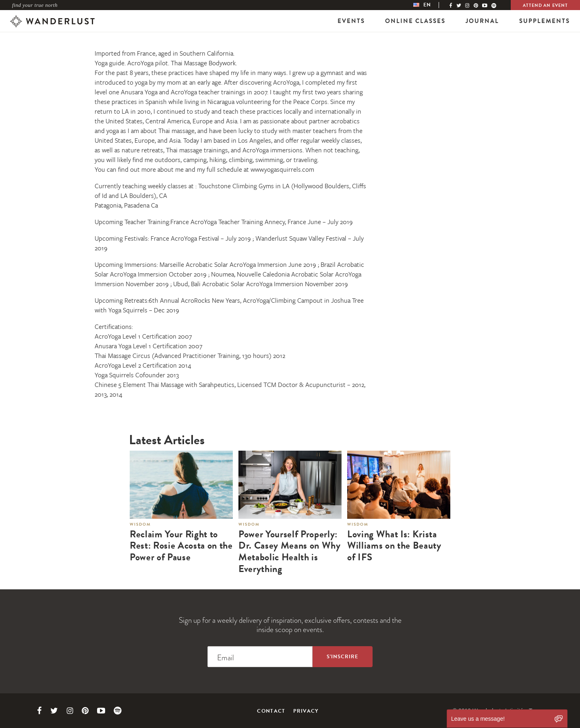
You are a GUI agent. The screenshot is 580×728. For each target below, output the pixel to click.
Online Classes (415, 21)
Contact (271, 711)
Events (351, 21)
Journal (482, 21)
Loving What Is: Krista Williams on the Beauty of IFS (394, 546)
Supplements (545, 21)
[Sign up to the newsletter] (343, 657)
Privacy (306, 711)
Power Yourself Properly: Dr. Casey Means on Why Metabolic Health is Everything (290, 552)
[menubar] (430, 5)
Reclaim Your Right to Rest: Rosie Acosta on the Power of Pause (181, 546)
